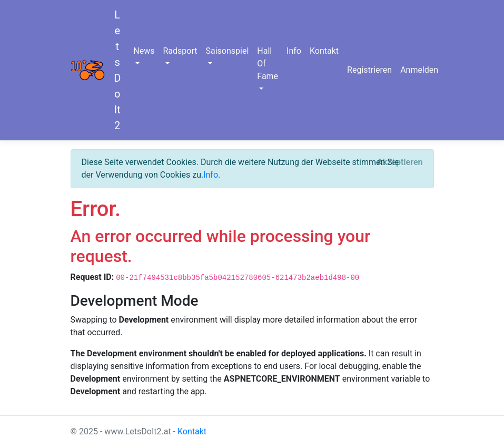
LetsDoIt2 (117, 70)
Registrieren (369, 70)
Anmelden (419, 70)
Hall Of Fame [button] (268, 64)
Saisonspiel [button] (227, 51)
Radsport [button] (180, 51)
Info (294, 51)
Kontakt (324, 51)
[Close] (400, 162)
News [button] (144, 51)
